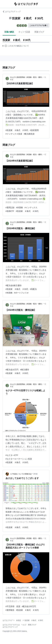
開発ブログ (32, 625)
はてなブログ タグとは (11, 625)
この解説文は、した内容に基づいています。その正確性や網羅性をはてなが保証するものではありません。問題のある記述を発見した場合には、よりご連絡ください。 (16, 46)
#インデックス (31, 207)
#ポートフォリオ (21, 293)
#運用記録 (10, 207)
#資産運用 (34, 130)
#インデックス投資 (14, 134)
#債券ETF (10, 211)
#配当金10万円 (12, 370)
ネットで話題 (24, 32)
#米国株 (20, 207)
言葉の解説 (9, 32)
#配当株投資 (29, 134)
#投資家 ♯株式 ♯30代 (17, 130)
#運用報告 (10, 610)
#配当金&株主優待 (14, 285)
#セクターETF (12, 455)
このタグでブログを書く (39, 25)
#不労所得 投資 (13, 606)
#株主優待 (25, 370)
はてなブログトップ (10, 627)
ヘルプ (24, 625)
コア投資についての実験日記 (21, 474)
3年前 (35, 474)
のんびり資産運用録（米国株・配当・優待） (27, 77)
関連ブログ (39, 32)
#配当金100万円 (29, 606)
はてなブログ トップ (12, 12)
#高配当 (33, 289)
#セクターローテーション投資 (19, 459)
